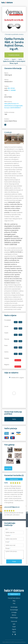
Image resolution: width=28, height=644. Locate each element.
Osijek (14, 627)
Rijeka (14, 632)
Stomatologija (14, 610)
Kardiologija (14, 607)
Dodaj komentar (14, 479)
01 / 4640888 (12, 90)
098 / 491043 (11, 88)
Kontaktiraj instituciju (14, 55)
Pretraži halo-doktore (14, 598)
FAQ (14, 603)
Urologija (14, 612)
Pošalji (14, 562)
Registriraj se (14, 594)
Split (14, 624)
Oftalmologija (14, 618)
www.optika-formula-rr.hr (11, 104)
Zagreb (14, 629)
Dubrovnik (14, 621)
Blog (14, 601)
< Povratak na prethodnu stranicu (14, 34)
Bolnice (14, 615)
